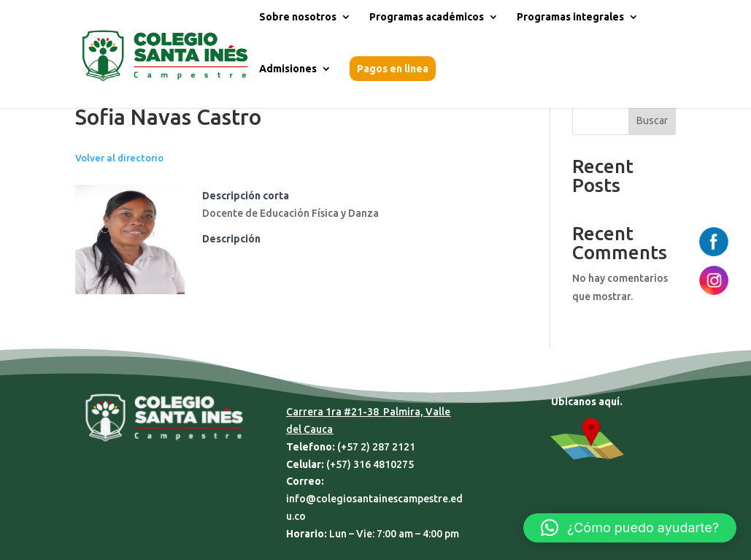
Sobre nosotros (298, 17)
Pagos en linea (393, 69)
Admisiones (288, 69)
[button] (630, 528)
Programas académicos (427, 17)
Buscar (652, 120)
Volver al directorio (119, 158)
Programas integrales (570, 17)
